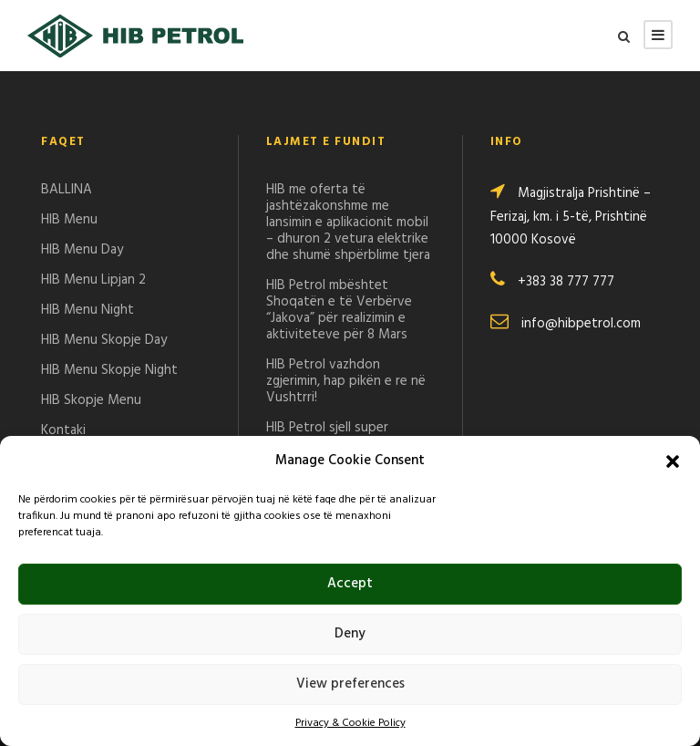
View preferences (350, 684)
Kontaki (63, 430)
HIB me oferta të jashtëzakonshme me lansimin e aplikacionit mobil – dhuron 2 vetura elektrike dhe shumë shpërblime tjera (348, 223)
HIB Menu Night (87, 310)
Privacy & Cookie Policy (350, 723)
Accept (350, 584)
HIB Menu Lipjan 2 (93, 280)
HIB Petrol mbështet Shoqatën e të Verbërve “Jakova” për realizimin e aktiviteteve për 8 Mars (339, 310)
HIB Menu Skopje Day (104, 340)
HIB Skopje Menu (91, 400)
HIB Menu (69, 220)
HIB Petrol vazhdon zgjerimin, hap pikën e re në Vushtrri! (346, 381)
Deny (350, 634)
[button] (673, 461)
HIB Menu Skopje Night (109, 370)
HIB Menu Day (82, 250)
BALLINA (67, 190)
